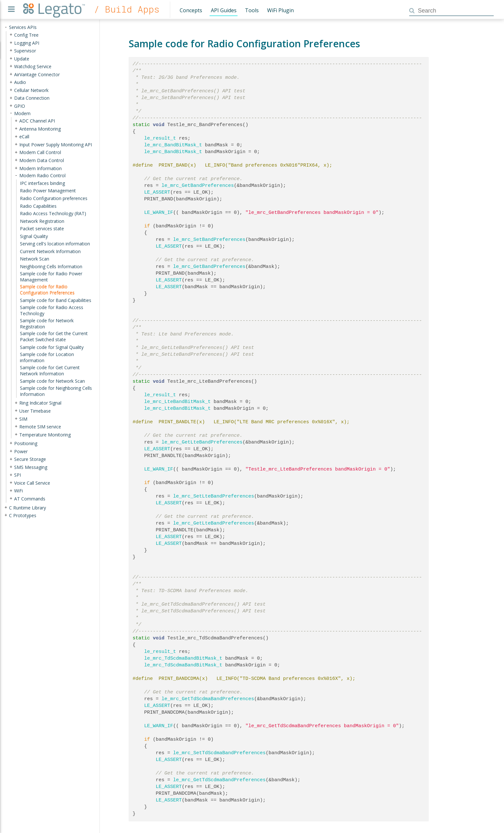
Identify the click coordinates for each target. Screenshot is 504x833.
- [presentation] (6, 27)
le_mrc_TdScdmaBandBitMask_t (183, 658)
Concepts (191, 10)
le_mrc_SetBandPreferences (209, 240)
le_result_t (160, 138)
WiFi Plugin (280, 10)
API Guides (224, 10)
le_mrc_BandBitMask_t (173, 145)
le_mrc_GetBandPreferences (198, 186)
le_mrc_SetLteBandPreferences (214, 496)
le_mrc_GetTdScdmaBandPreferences (208, 699)
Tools (252, 10)
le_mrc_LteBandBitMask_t (178, 402)
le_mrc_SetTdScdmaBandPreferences (220, 753)
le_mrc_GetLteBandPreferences (202, 442)
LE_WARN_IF (159, 213)
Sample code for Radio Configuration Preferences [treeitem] (47, 289)
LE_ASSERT (157, 192)
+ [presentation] (11, 35)
